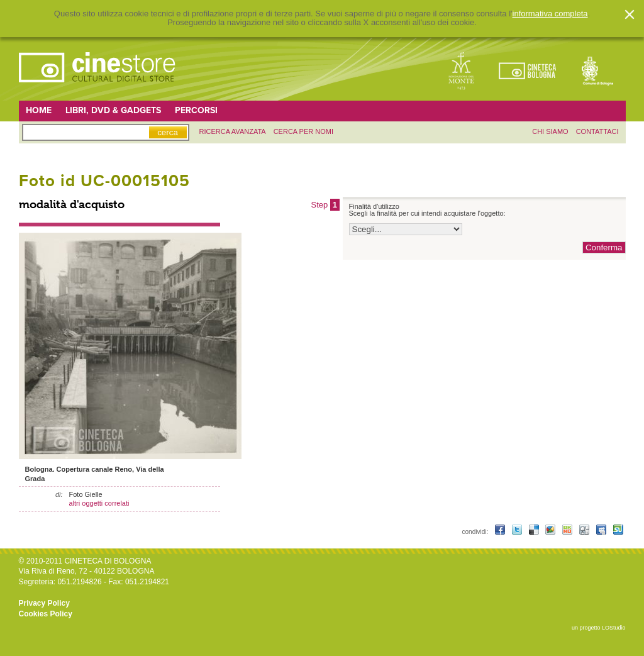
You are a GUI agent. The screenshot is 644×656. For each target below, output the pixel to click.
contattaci (597, 131)
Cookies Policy (46, 614)
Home (39, 110)
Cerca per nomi (303, 131)
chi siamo (550, 131)
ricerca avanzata (233, 131)
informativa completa (550, 14)
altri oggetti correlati (99, 503)
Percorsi (196, 110)
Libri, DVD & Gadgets (113, 110)
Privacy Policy (44, 603)
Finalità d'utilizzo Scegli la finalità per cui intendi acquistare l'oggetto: (427, 210)
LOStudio (614, 628)
